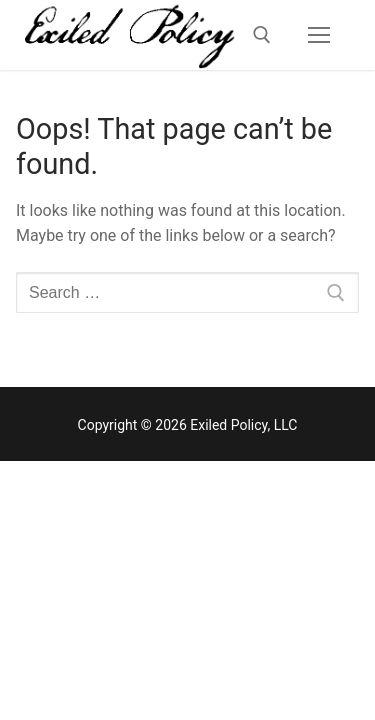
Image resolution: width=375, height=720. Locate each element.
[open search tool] (262, 35)
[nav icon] (319, 35)
